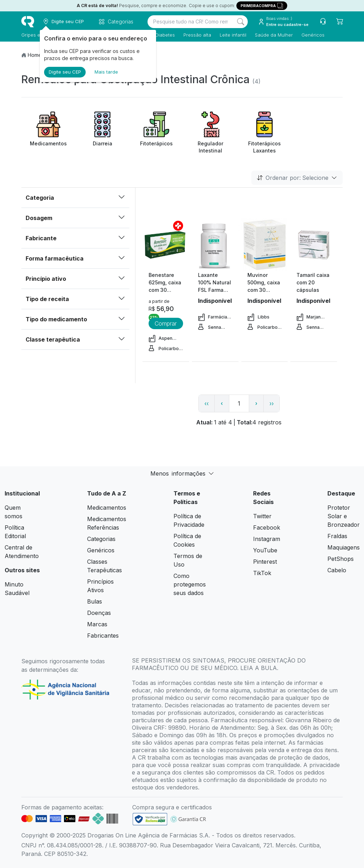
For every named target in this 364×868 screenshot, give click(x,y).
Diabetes (165, 35)
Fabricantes (103, 636)
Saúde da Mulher (274, 35)
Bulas (95, 601)
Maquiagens (344, 547)
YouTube (265, 550)
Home (35, 55)
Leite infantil (233, 35)
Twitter (262, 516)
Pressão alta (197, 35)
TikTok (262, 573)
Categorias (101, 539)
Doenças (99, 613)
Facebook (267, 527)
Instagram (267, 539)
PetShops (341, 559)
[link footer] (150, 819)
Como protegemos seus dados (190, 584)
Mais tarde (106, 72)
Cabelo (337, 570)
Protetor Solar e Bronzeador (344, 516)
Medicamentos (107, 508)
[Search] (241, 22)
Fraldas (337, 536)
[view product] (166, 245)
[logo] (28, 22)
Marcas (97, 624)
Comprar (166, 323)
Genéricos (313, 35)
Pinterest (265, 562)
